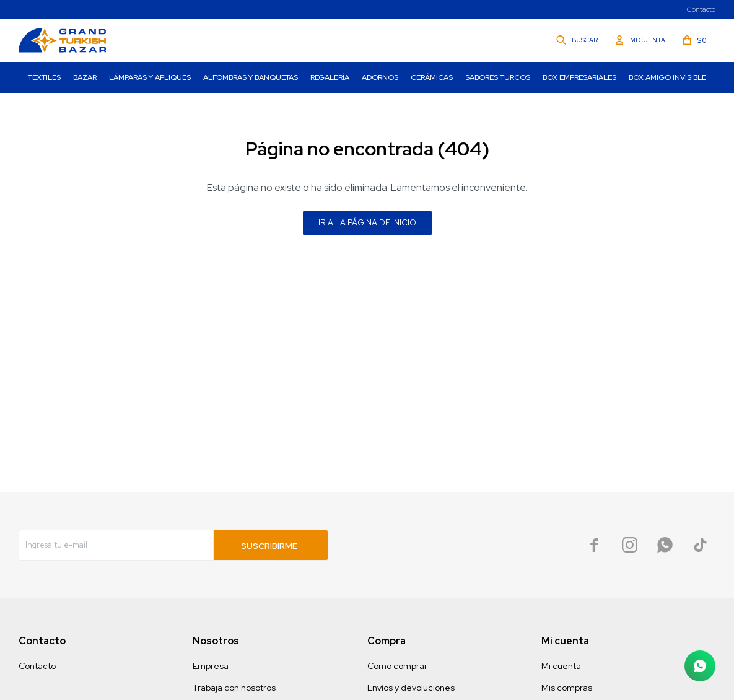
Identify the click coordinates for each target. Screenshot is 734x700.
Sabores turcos (498, 77)
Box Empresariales (579, 77)
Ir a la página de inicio (367, 223)
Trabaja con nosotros (234, 688)
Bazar (85, 77)
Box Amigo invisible (667, 77)
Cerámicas (432, 77)
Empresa (211, 666)
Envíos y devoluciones (411, 688)
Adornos (380, 77)
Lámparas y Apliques (150, 77)
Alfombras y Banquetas (251, 77)
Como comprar (397, 666)
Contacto (701, 9)
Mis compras (567, 688)
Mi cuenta (561, 666)
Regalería (330, 77)
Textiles (44, 77)
